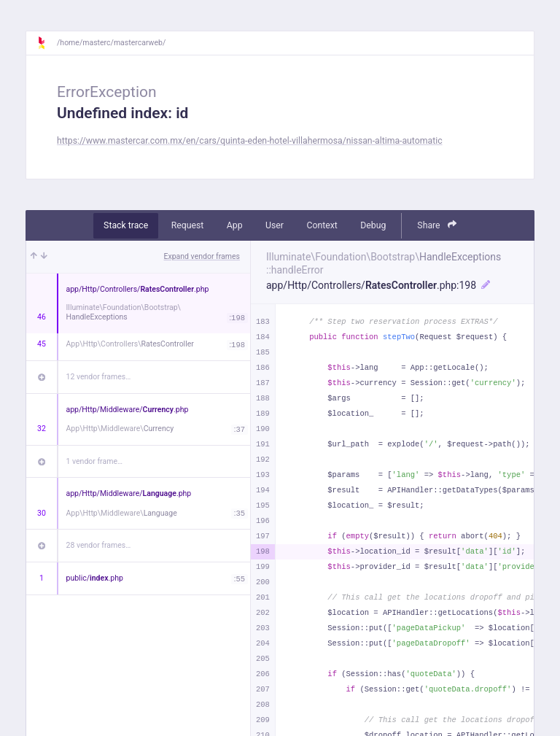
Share (437, 225)
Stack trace (126, 225)
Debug (373, 225)
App (235, 225)
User (275, 225)
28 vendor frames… (99, 545)
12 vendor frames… (99, 377)
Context (322, 225)
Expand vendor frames (202, 256)
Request (188, 225)
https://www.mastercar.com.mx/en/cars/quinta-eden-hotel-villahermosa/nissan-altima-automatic (250, 141)
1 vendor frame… (94, 461)
